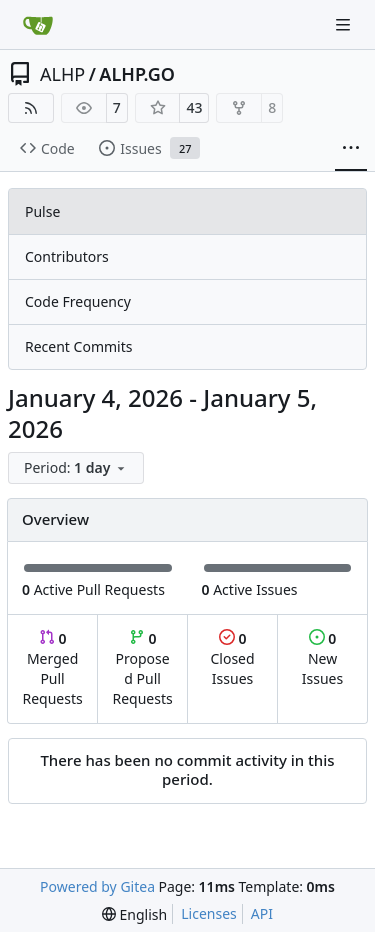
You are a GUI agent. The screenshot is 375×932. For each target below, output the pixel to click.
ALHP (62, 74)
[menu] (76, 468)
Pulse (42, 211)
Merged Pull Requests (52, 668)
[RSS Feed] (31, 108)
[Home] (38, 25)
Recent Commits (78, 346)
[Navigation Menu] (345, 24)
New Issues (322, 658)
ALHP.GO (137, 74)
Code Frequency (78, 301)
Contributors (67, 256)
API (262, 913)
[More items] (351, 149)
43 (194, 107)
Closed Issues (232, 658)
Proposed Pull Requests (143, 668)
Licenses (209, 913)
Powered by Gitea (97, 886)
